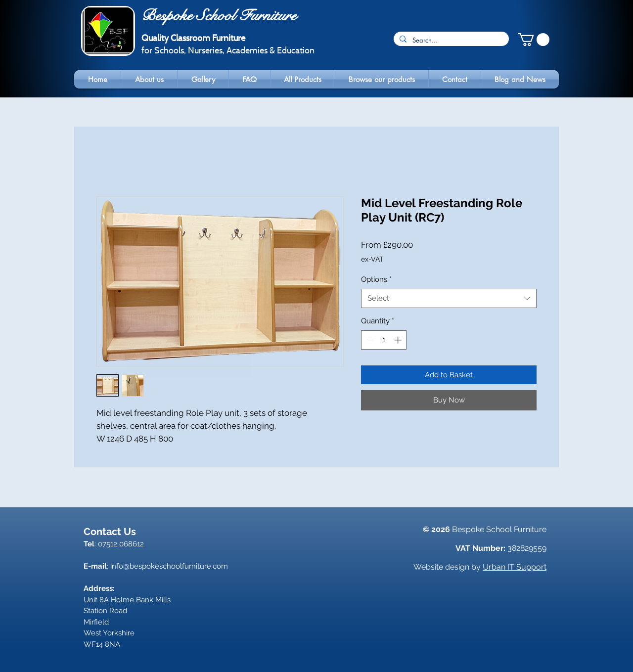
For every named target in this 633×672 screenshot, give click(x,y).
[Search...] (450, 40)
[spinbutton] (384, 340)
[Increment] (399, 340)
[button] (534, 40)
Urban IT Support (515, 567)
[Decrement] (369, 340)
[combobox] (449, 298)
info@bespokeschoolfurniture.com (169, 566)
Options (376, 279)
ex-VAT (372, 259)
